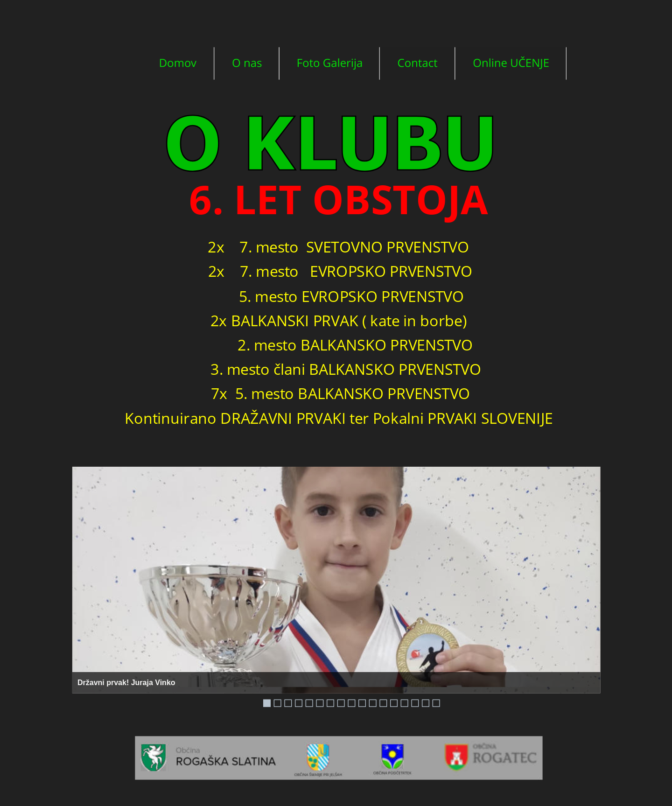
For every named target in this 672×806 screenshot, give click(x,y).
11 (373, 703)
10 (362, 703)
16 (426, 703)
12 (383, 703)
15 (415, 703)
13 (394, 703)
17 (436, 703)
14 (405, 703)
